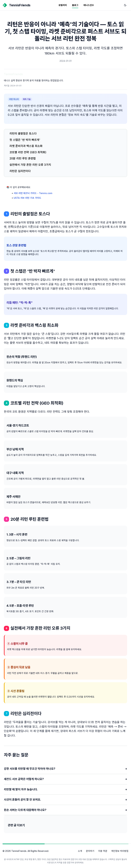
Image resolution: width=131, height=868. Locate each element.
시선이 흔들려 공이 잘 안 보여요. (65, 800)
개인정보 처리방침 (120, 851)
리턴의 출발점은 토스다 (23, 134)
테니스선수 (89, 5)
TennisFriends (13, 74)
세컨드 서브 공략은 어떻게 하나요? (65, 779)
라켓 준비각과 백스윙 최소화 (26, 146)
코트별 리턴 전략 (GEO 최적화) (28, 152)
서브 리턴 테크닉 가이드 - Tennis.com (33, 193)
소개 (80, 851)
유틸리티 (63, 5)
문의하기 (90, 851)
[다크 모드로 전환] (125, 5)
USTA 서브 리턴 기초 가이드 (27, 198)
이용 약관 (103, 851)
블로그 (75, 5)
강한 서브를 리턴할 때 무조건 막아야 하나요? (65, 769)
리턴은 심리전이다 (20, 171)
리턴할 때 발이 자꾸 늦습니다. (65, 789)
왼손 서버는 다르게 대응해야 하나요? (65, 810)
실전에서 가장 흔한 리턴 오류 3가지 (30, 165)
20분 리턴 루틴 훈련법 (23, 158)
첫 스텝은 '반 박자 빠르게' (25, 140)
